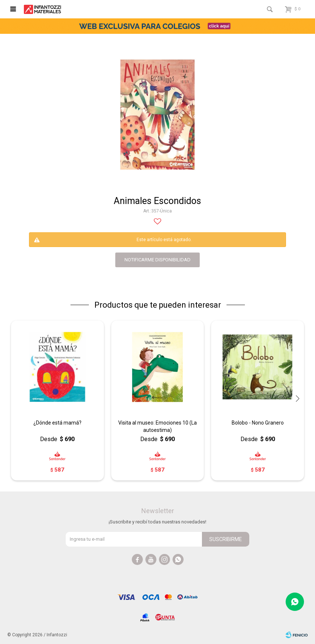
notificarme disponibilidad (157, 260)
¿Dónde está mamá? (57, 423)
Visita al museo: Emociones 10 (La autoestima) (157, 426)
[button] (298, 399)
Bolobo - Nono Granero (258, 423)
